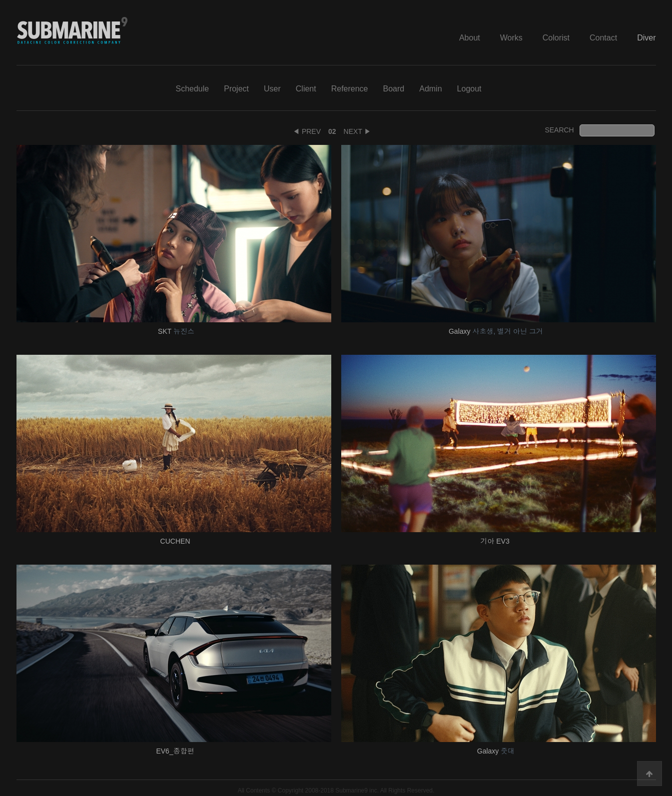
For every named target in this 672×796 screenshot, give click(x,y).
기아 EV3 (496, 541)
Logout (469, 89)
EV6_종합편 (176, 751)
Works (511, 38)
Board (394, 89)
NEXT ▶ (357, 131)
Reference (350, 89)
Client (306, 89)
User (272, 89)
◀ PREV (307, 131)
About (470, 38)
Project (236, 89)
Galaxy (496, 331)
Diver (646, 38)
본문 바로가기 (0, 0)
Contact (603, 38)
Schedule (192, 89)
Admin (430, 89)
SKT (176, 331)
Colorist (556, 38)
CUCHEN (176, 541)
